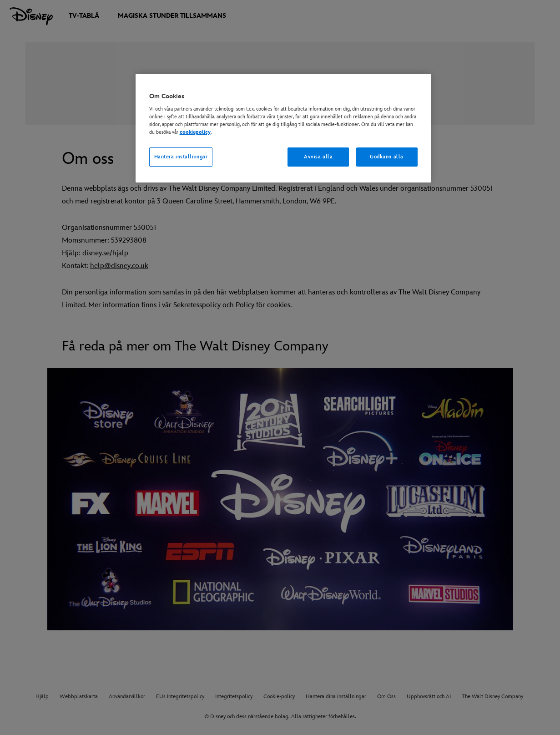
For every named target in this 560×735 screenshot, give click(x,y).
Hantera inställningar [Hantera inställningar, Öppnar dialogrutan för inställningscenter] (181, 157)
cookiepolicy (195, 132)
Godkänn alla (387, 157)
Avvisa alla (318, 157)
